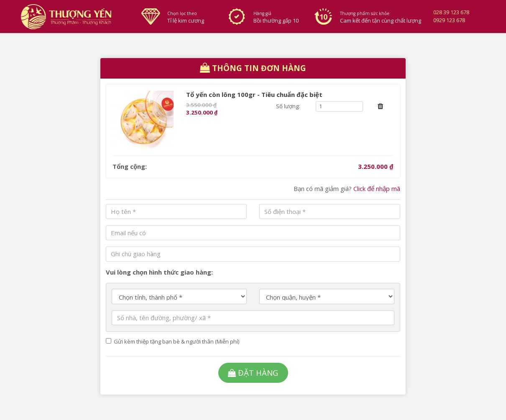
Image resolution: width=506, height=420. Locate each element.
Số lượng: (288, 106)
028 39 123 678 (451, 12)
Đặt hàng (253, 373)
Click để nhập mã (377, 188)
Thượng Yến (74, 17)
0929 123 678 (449, 20)
